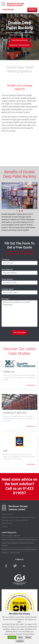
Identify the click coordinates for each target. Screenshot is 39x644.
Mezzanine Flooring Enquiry (20, 45)
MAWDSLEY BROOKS (15, 413)
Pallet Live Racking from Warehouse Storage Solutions (19, 539)
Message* (19, 312)
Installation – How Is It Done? (11, 553)
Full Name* (19, 262)
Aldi (5, 451)
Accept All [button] (12, 637)
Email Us (5, 526)
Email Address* (19, 272)
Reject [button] (20, 637)
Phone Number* (19, 281)
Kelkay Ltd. (9, 372)
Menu (32, 10)
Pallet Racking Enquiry (19, 40)
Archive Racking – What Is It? (11, 536)
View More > (31, 385)
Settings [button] (28, 637)
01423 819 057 (7, 523)
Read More (20, 641)
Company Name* (19, 291)
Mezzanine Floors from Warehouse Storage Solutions (19, 549)
